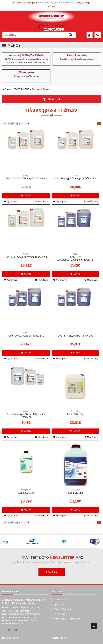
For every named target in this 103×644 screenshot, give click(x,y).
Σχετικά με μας (59, 600)
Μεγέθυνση (42, 201)
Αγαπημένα (11, 201)
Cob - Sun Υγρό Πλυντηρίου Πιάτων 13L (75, 178)
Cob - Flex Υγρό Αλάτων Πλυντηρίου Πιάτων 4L (26, 416)
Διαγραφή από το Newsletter (66, 619)
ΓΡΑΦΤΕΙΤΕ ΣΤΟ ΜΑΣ (52, 557)
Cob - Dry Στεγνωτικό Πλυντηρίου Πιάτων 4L (75, 258)
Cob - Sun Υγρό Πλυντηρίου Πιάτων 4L (26, 178)
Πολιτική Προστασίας (62, 609)
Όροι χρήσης (59, 604)
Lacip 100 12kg (75, 414)
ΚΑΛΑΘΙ (26, 195)
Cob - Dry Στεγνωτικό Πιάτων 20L (75, 336)
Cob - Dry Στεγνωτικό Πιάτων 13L (26, 336)
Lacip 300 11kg (26, 493)
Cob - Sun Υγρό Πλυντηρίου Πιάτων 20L (26, 257)
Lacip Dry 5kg (75, 493)
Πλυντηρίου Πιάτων (40, 89)
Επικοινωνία (58, 614)
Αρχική (51, 6)
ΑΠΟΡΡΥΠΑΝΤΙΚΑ (21, 89)
